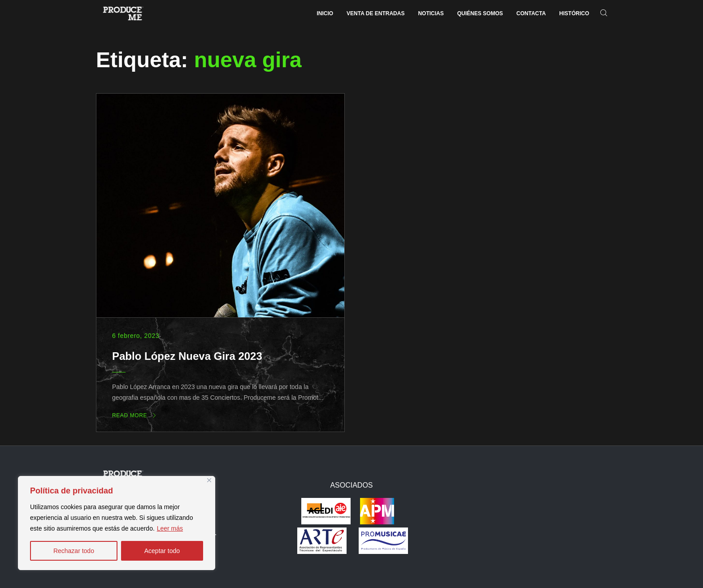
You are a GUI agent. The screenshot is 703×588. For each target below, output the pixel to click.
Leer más (170, 528)
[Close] (209, 480)
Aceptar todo (162, 551)
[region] (117, 523)
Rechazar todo (74, 551)
